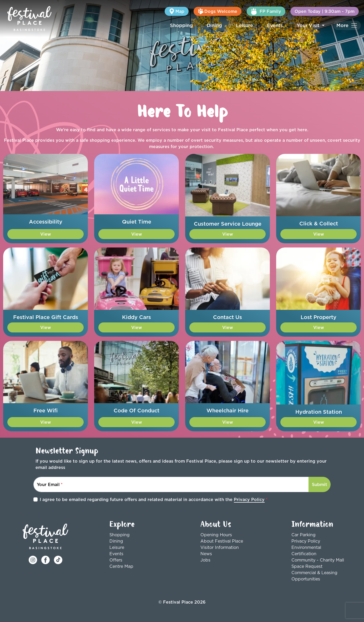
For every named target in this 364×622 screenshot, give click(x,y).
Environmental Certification (306, 550)
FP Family (266, 11)
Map (177, 11)
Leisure (244, 25)
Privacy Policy (249, 499)
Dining (214, 25)
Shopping (181, 25)
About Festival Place (222, 541)
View (46, 234)
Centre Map (121, 566)
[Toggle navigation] (347, 25)
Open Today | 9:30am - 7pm (325, 11)
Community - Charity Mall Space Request (318, 563)
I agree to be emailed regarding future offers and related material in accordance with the (152, 499)
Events (275, 25)
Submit (320, 484)
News (206, 554)
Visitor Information (220, 547)
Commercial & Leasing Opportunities (314, 576)
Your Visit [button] (309, 25)
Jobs (205, 560)
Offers (116, 560)
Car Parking (304, 535)
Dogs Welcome (218, 11)
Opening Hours (216, 535)
